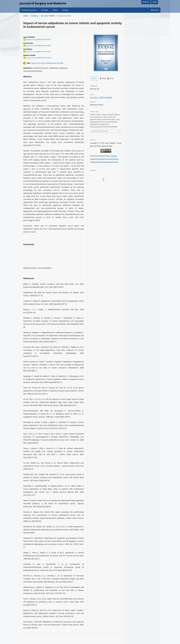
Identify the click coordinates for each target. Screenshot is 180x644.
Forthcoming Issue (29, 10)
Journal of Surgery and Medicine (43, 3)
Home (26, 16)
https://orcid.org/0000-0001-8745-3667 (39, 52)
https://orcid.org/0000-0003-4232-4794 (39, 40)
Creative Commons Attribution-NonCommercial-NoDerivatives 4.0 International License (104, 159)
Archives (45, 10)
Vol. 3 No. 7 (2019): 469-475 (101, 97)
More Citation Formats (100, 131)
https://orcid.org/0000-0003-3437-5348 (39, 58)
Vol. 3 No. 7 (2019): (48, 16)
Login (155, 2)
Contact (65, 10)
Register (146, 2)
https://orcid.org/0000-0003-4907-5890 (39, 46)
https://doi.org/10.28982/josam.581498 (47, 63)
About (55, 10)
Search (155, 10)
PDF (95, 78)
